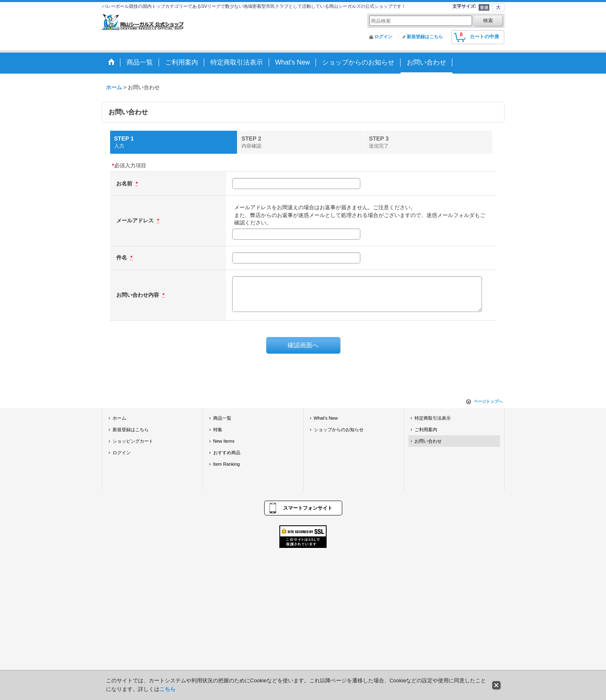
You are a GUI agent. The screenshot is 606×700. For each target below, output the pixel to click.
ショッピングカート (133, 441)
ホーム (119, 418)
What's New (326, 418)
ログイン (383, 37)
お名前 (125, 184)
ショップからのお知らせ (339, 430)
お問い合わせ (428, 441)
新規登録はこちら (425, 37)
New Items (224, 441)
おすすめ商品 (227, 453)
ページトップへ (488, 401)
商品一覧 (222, 418)
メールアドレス (136, 221)
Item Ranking (227, 464)
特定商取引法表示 (433, 418)
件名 (122, 258)
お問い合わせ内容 (138, 295)
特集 (218, 430)
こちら (167, 689)
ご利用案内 (426, 430)
